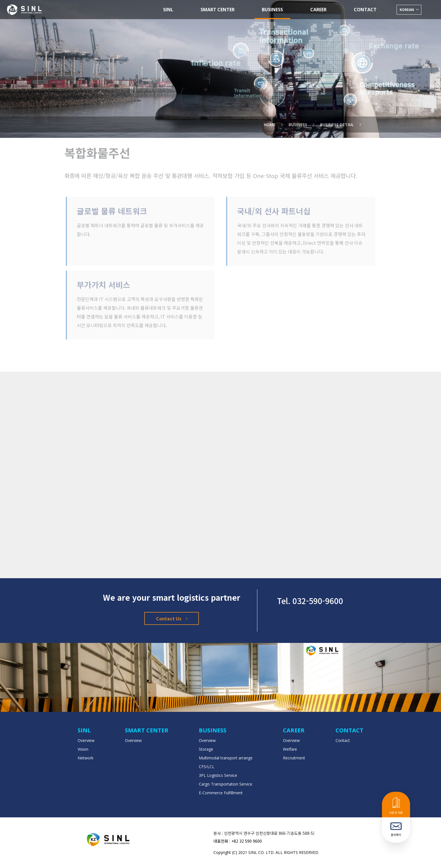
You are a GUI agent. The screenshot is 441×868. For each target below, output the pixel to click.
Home (270, 117)
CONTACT (365, 10)
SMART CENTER (218, 10)
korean (407, 10)
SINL (168, 10)
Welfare (290, 749)
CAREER (318, 10)
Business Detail (337, 117)
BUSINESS (272, 10)
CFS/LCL (207, 767)
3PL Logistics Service (218, 775)
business (298, 117)
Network (85, 758)
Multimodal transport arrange (226, 758)
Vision (83, 749)
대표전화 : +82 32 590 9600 (238, 841)
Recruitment (294, 758)
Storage (206, 749)
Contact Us (172, 618)
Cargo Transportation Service (226, 784)
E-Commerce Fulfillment (221, 793)
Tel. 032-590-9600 (310, 601)
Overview (86, 740)
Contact (343, 740)
